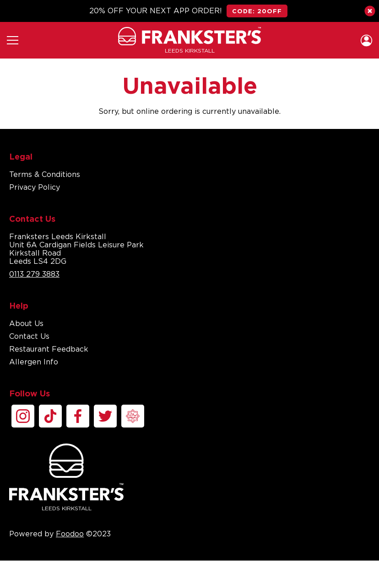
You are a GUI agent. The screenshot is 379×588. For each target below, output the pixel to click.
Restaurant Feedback (49, 349)
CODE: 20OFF (257, 11)
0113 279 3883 (34, 274)
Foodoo (70, 534)
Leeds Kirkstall (66, 477)
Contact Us (29, 336)
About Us (26, 323)
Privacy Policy (35, 187)
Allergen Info (34, 362)
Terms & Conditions (45, 174)
